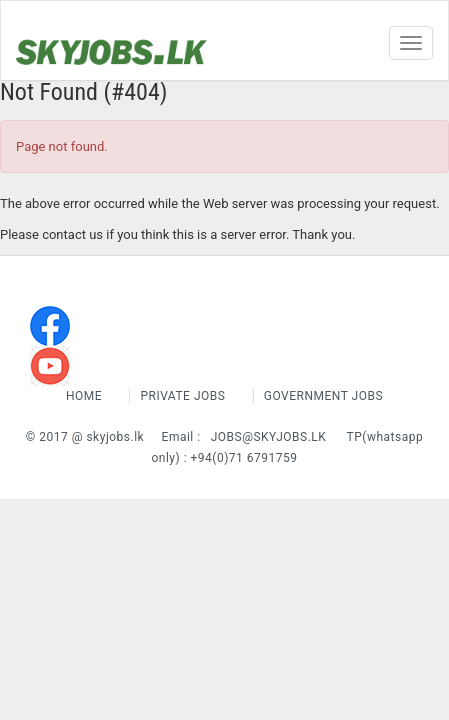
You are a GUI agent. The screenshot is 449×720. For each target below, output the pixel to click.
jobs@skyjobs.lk (269, 437)
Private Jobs (182, 396)
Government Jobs (323, 396)
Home (86, 396)
